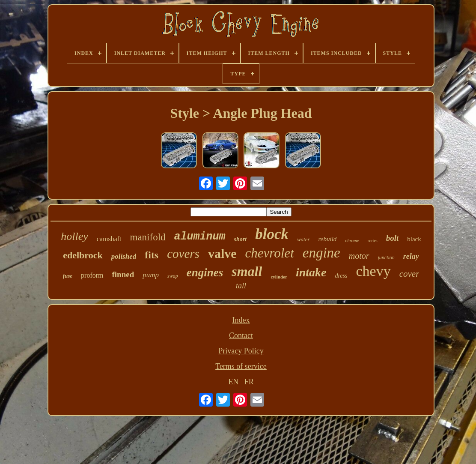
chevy (373, 271)
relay (411, 256)
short (241, 239)
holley (74, 236)
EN (233, 382)
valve (222, 253)
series (373, 241)
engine (321, 253)
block (272, 234)
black (414, 239)
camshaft (109, 239)
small (247, 271)
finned (123, 274)
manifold (148, 237)
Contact (241, 335)
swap (173, 276)
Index (241, 320)
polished (124, 256)
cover (409, 274)
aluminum (200, 237)
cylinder (279, 277)
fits (152, 255)
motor (359, 256)
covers (183, 254)
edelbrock (83, 255)
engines (205, 272)
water (303, 239)
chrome (352, 240)
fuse (68, 276)
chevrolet (270, 253)
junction (386, 257)
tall (241, 286)
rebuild (328, 239)
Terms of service (241, 366)
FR (249, 382)
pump (151, 275)
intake (311, 272)
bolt (393, 238)
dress (341, 276)
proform (92, 275)
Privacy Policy (241, 351)
